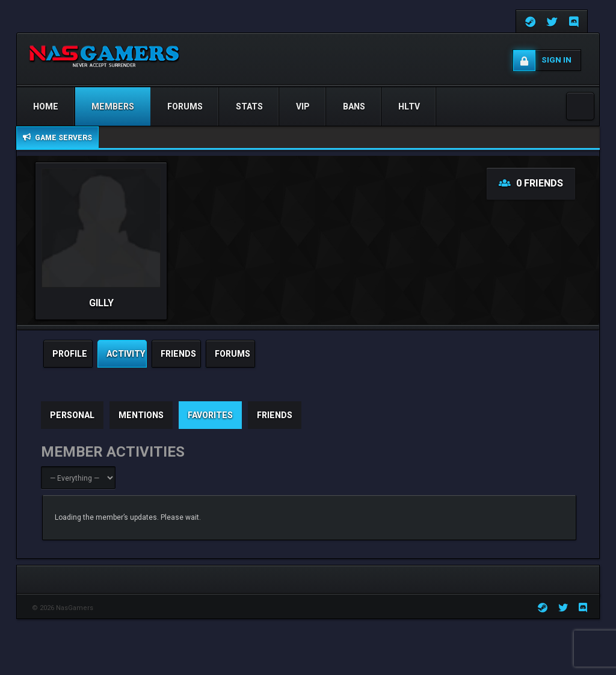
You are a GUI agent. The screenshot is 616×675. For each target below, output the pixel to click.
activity (126, 354)
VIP (303, 106)
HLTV (409, 106)
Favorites (210, 415)
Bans (354, 106)
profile (70, 354)
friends (178, 354)
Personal (72, 415)
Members (113, 106)
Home (46, 106)
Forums (185, 106)
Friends (275, 415)
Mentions (141, 415)
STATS (249, 106)
